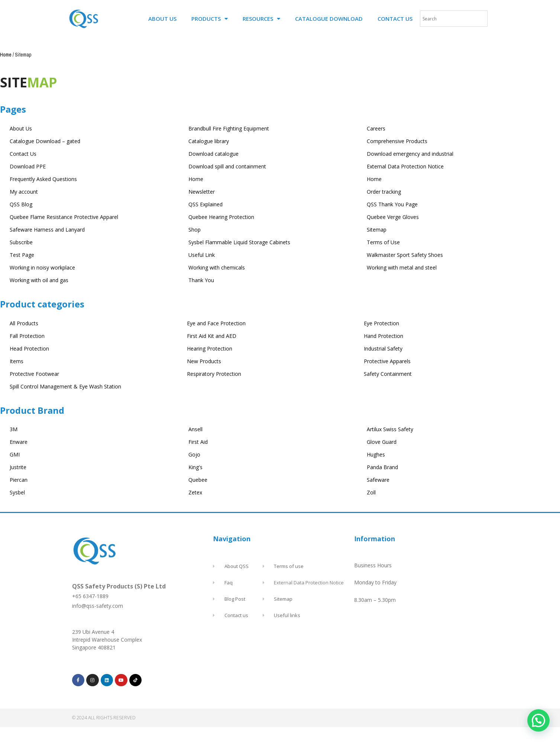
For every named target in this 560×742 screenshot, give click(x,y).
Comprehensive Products (397, 141)
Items (17, 361)
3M (14, 429)
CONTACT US (395, 19)
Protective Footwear (34, 374)
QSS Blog (21, 204)
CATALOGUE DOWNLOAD (329, 19)
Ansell (195, 429)
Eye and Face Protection (216, 323)
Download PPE (28, 166)
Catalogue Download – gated (45, 141)
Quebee (198, 480)
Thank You (201, 280)
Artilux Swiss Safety (390, 429)
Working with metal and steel (402, 267)
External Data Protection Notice (405, 166)
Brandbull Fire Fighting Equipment (229, 128)
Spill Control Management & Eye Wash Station (65, 386)
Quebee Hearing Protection (221, 217)
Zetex (195, 492)
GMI (15, 454)
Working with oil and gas (39, 280)
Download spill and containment (227, 166)
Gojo (194, 454)
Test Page (22, 255)
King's (195, 467)
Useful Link (202, 255)
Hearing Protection (210, 349)
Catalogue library (209, 141)
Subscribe (21, 242)
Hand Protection (383, 336)
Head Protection (29, 349)
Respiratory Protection (214, 374)
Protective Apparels (387, 361)
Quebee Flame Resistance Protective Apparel (64, 217)
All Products (24, 323)
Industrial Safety (383, 349)
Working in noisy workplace (42, 267)
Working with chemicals (217, 267)
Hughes (376, 454)
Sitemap (377, 230)
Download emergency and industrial (410, 154)
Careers (376, 128)
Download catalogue (213, 154)
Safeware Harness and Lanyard (47, 230)
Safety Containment (388, 374)
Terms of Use (383, 242)
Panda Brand (382, 467)
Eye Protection (381, 323)
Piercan (19, 480)
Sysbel (17, 492)
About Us (21, 128)
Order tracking (384, 192)
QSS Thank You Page (392, 204)
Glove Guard (382, 442)
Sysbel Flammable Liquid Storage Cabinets (239, 242)
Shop (195, 230)
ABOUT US (162, 19)
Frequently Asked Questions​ (43, 179)
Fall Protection (27, 336)
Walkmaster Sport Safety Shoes (405, 255)
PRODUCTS (210, 19)
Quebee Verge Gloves (393, 217)
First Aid (198, 442)
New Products (204, 361)
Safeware (378, 480)
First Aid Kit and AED (212, 336)
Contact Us (23, 154)
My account (24, 192)
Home (6, 55)
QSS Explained (205, 204)
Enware (19, 442)
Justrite (18, 467)
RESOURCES (261, 19)
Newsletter (202, 192)
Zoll (371, 492)
